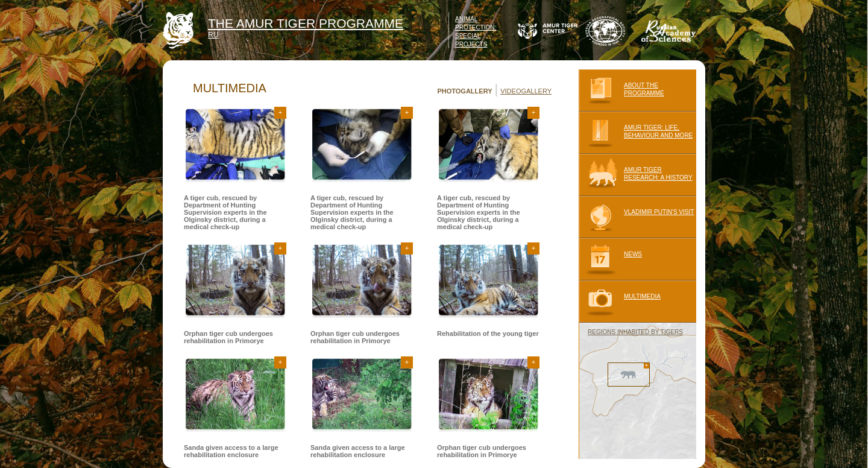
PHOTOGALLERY (464, 91)
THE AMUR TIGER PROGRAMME (306, 23)
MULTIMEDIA (620, 302)
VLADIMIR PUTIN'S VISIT (636, 217)
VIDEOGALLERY (526, 91)
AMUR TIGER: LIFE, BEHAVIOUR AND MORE (636, 133)
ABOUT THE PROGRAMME (621, 90)
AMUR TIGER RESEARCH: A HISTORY (636, 175)
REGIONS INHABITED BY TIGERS (635, 332)
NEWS (610, 259)
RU (213, 35)
